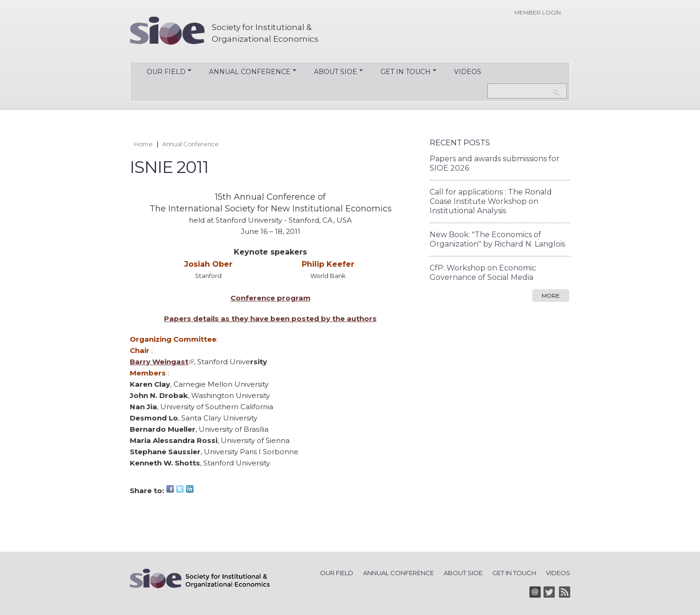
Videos (468, 72)
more (551, 296)
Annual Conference (245, 73)
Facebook (170, 489)
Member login (538, 12)
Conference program (271, 298)
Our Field (161, 73)
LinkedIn (190, 489)
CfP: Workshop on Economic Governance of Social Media (483, 273)
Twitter (180, 489)
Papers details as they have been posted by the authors (270, 319)
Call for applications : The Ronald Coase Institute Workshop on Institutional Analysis (491, 201)
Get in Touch (401, 73)
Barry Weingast (162, 362)
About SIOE (331, 73)
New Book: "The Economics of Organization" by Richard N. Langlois (497, 239)
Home (143, 144)
